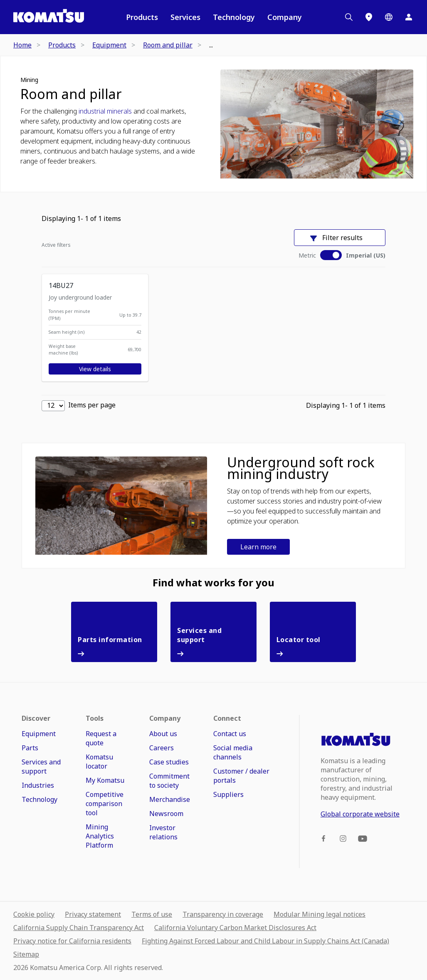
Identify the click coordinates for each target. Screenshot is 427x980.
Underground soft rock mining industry (301, 468)
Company (285, 17)
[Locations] (369, 17)
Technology (234, 17)
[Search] (349, 17)
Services (185, 17)
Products (142, 17)
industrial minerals (105, 111)
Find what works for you (213, 583)
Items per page (79, 406)
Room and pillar (71, 94)
